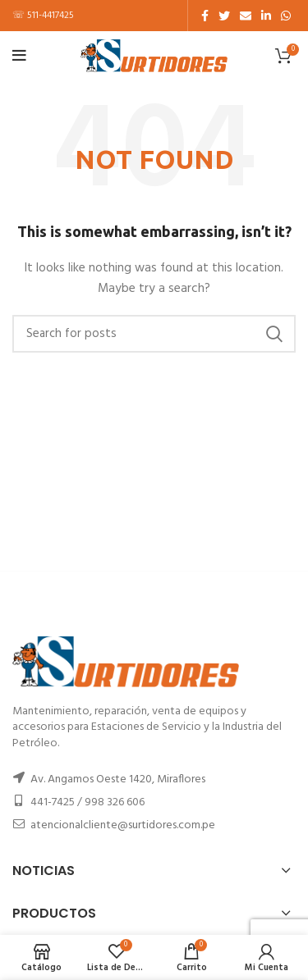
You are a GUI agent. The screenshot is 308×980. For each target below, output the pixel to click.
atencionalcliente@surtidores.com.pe (123, 825)
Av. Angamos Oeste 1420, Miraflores (118, 779)
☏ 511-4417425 (43, 16)
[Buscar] (154, 334)
